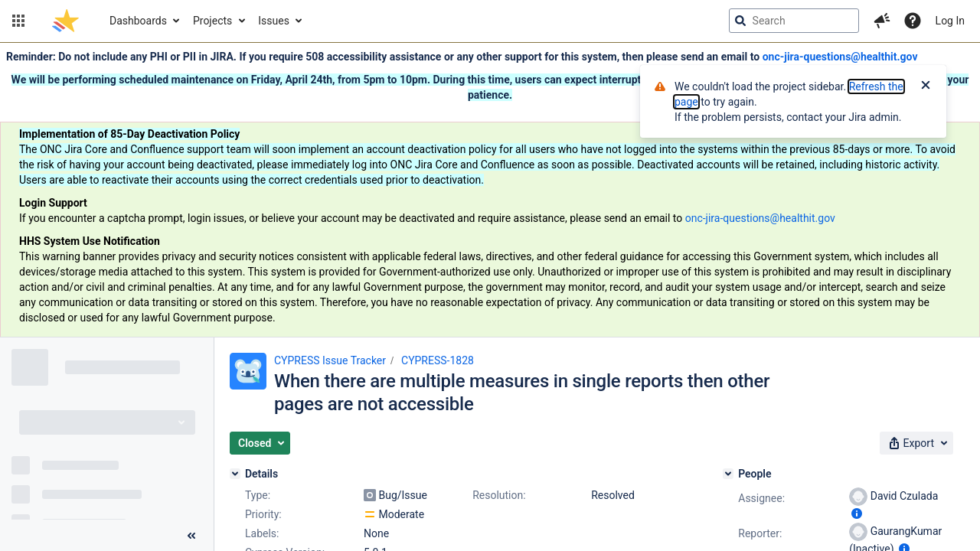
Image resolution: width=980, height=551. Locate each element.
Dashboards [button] (138, 21)
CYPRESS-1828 (438, 360)
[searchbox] (794, 21)
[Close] (926, 86)
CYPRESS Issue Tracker (330, 360)
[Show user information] (857, 514)
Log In (950, 21)
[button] (18, 21)
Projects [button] (212, 21)
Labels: (262, 533)
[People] (728, 474)
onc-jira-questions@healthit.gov (840, 57)
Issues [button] (274, 21)
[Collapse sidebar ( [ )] (191, 536)
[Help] (913, 21)
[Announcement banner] (490, 190)
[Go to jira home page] (65, 21)
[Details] (235, 474)
